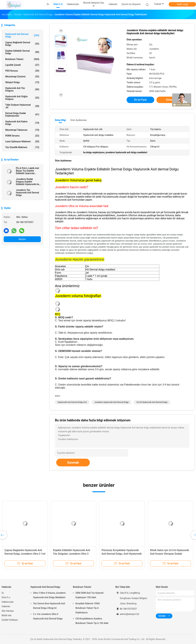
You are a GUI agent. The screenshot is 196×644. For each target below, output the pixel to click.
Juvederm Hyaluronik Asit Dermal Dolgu (111, 402)
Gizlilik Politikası (10, 620)
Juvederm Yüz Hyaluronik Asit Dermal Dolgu (27, 193)
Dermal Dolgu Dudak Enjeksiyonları (22, 114)
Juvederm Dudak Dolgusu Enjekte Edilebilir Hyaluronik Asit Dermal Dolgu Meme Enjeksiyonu (28, 182)
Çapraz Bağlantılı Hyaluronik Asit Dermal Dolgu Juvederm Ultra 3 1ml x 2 (25, 554)
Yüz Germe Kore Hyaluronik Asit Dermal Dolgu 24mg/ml (49, 606)
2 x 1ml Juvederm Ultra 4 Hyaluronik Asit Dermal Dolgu (48, 616)
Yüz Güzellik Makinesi (22, 147)
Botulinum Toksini (22, 59)
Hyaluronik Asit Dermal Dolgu (22, 35)
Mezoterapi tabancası (22, 130)
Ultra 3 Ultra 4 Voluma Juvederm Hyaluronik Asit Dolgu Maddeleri (49, 595)
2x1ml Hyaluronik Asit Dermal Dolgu (152, 402)
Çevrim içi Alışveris (131, 4)
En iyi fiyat (140, 100)
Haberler (6, 606)
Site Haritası (8, 611)
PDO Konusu (22, 71)
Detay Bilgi (60, 120)
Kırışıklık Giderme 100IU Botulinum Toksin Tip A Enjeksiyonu (88, 608)
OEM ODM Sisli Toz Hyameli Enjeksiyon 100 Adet (89, 595)
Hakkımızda (7, 602)
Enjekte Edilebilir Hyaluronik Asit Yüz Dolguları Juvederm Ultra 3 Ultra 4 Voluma (72, 554)
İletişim (22, 239)
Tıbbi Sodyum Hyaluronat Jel (22, 106)
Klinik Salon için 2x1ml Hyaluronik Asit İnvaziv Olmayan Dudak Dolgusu (169, 554)
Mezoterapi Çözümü (22, 77)
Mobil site (7, 615)
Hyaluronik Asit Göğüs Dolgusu (22, 98)
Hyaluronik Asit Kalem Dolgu (22, 123)
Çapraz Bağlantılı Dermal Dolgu (22, 44)
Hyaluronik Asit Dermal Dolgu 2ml (72, 402)
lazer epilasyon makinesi (22, 141)
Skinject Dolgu (22, 82)
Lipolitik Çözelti (22, 65)
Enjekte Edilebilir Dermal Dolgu (22, 52)
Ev (3, 593)
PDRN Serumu (22, 136)
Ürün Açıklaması (78, 120)
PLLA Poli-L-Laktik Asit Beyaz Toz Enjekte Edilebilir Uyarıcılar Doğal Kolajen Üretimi (27, 171)
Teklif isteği (182, 4)
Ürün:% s (6, 597)
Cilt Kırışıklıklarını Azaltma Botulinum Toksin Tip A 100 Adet (92, 621)
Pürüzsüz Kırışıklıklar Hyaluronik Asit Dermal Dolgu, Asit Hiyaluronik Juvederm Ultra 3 (122, 554)
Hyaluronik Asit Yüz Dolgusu (22, 89)
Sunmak (73, 463)
